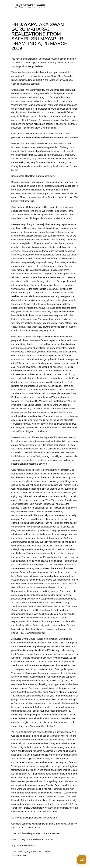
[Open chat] (82, 860)
